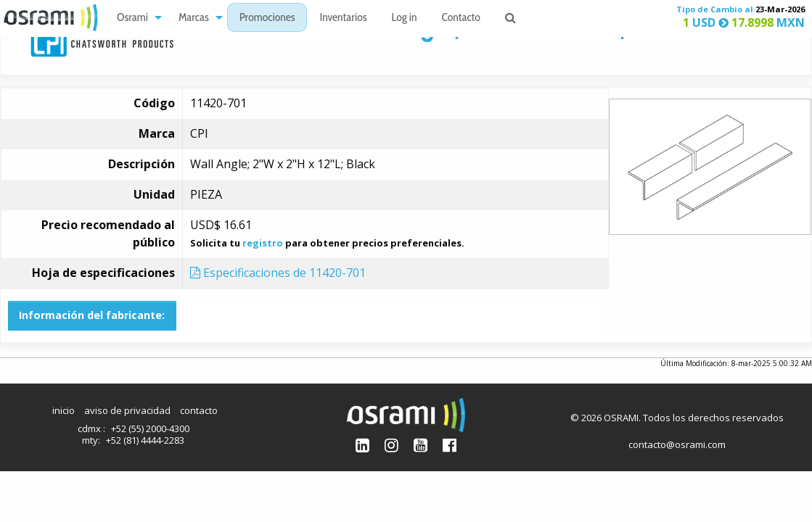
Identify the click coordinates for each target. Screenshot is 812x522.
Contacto (461, 18)
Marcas (194, 18)
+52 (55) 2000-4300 (150, 428)
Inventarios (343, 18)
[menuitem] (135, 18)
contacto (199, 410)
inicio (63, 410)
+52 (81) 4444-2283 (145, 440)
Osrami (132, 18)
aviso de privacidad (127, 410)
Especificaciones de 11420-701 (278, 273)
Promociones (267, 18)
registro (263, 243)
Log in (405, 18)
